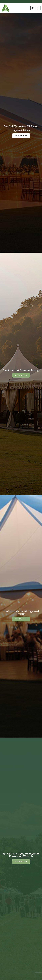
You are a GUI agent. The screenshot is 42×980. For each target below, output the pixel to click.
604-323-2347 (33, 8)
